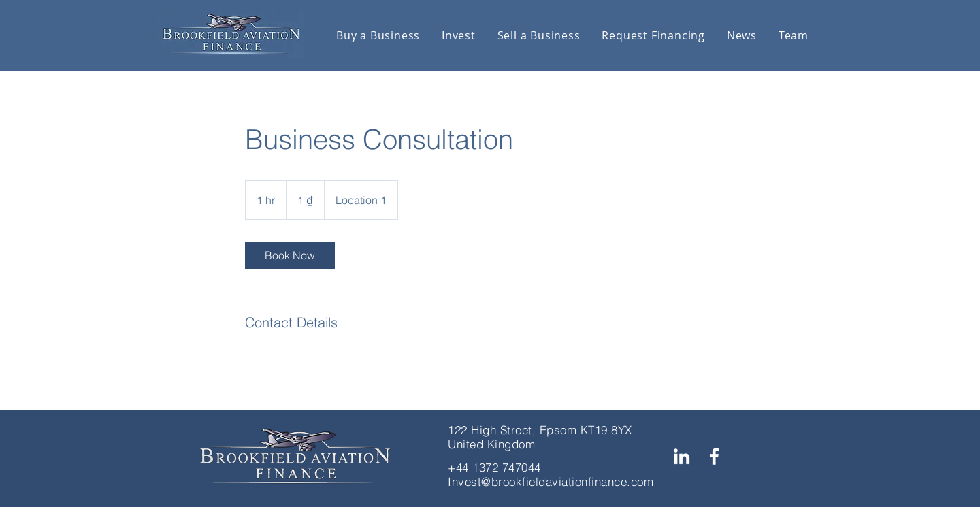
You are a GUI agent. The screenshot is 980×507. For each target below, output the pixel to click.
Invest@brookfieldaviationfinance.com (551, 481)
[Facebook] (714, 456)
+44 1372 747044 (494, 467)
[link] (290, 255)
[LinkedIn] (682, 456)
